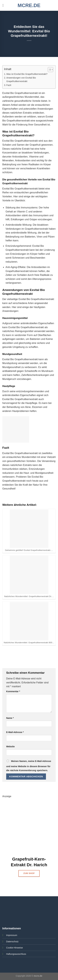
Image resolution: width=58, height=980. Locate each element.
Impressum (12, 935)
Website (10, 747)
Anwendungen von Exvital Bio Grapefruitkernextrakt (21, 79)
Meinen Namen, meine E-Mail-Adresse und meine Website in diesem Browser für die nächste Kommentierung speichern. (29, 766)
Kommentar (13, 691)
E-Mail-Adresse (15, 732)
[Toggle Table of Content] (49, 70)
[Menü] (4, 5)
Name (10, 718)
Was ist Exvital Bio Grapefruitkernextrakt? (27, 74)
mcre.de (29, 5)
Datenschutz (12, 942)
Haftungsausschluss (16, 954)
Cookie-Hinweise (15, 948)
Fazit (9, 85)
